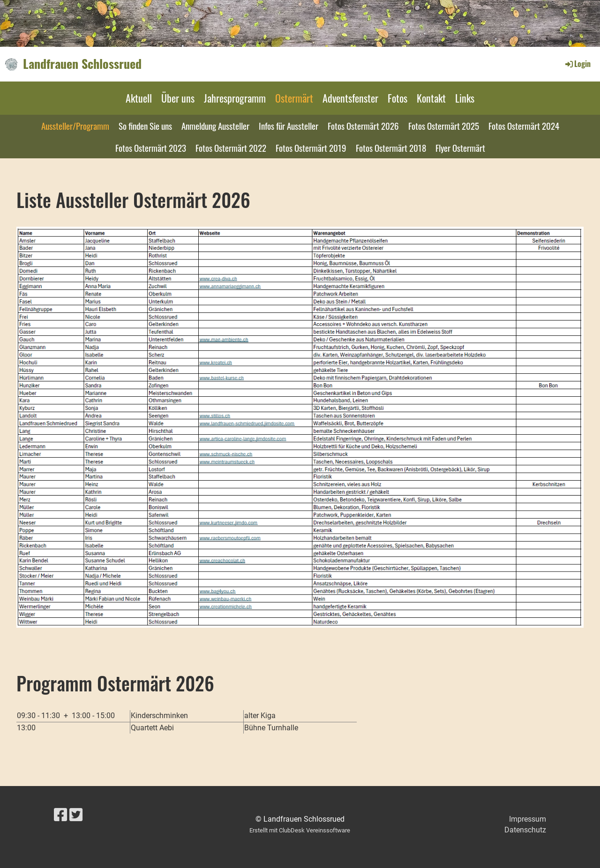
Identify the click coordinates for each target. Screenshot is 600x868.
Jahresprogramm (235, 98)
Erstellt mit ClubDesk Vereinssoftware (300, 830)
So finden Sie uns (145, 126)
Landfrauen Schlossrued (82, 64)
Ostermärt (294, 98)
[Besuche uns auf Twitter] (76, 815)
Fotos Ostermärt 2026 (363, 126)
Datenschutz (525, 830)
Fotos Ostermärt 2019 (311, 148)
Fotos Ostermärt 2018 (391, 148)
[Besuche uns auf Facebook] (60, 815)
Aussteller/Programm (75, 126)
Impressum (528, 819)
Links (465, 98)
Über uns (178, 98)
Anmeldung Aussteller (215, 126)
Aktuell (139, 98)
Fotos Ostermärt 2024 (524, 126)
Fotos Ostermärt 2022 (231, 148)
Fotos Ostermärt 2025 (444, 126)
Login (577, 64)
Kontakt (431, 98)
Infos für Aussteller (289, 126)
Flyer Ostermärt (460, 148)
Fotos (397, 98)
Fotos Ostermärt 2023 (151, 148)
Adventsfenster (350, 98)
